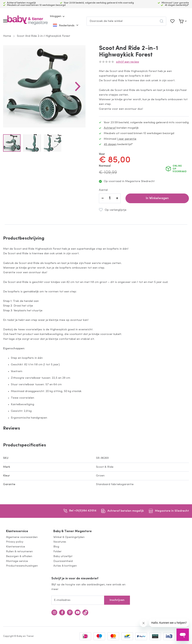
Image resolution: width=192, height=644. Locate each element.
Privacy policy (15, 542)
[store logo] (27, 21)
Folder (57, 552)
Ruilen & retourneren (19, 552)
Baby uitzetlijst (63, 556)
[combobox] (126, 21)
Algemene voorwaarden (22, 537)
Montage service (17, 561)
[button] (85, 90)
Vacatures (60, 542)
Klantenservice (17, 531)
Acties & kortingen (65, 566)
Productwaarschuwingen (22, 566)
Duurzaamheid (63, 561)
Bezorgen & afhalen (19, 556)
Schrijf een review (128, 62)
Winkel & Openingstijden (69, 537)
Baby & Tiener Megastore (73, 531)
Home (7, 36)
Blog (56, 547)
